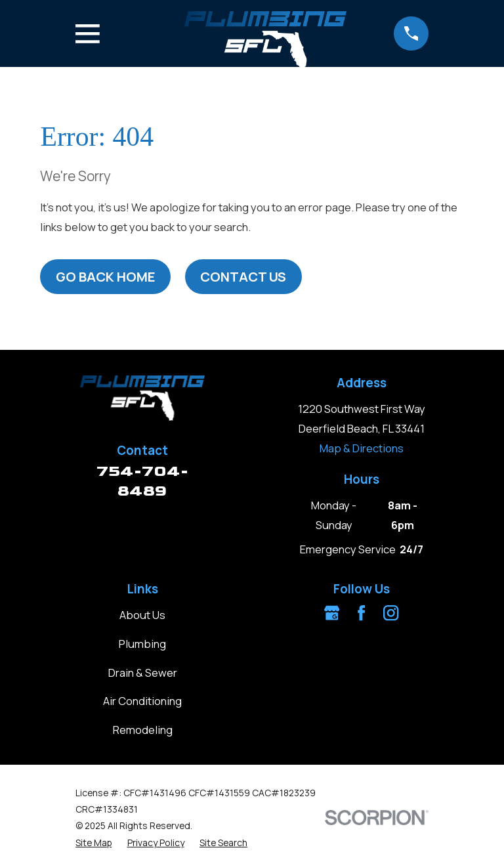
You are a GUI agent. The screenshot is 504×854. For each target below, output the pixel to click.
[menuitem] (94, 843)
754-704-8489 (142, 481)
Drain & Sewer (143, 673)
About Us (142, 615)
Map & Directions (362, 448)
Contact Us (243, 277)
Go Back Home (106, 277)
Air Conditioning (142, 701)
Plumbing (142, 644)
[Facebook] (361, 613)
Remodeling (143, 730)
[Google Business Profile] (332, 613)
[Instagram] (391, 613)
